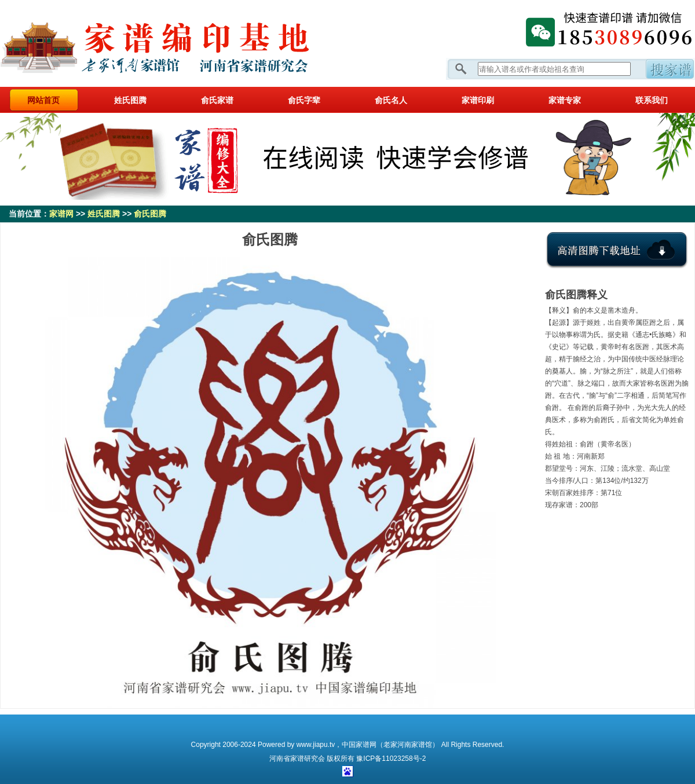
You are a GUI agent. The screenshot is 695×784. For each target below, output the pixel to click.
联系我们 (652, 100)
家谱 (297, 759)
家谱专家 (565, 100)
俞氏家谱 (217, 100)
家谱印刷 (478, 100)
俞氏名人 (391, 100)
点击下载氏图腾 (617, 259)
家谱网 (174, 43)
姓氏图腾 (130, 100)
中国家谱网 (359, 745)
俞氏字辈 (304, 100)
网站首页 (43, 100)
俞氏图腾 (150, 214)
